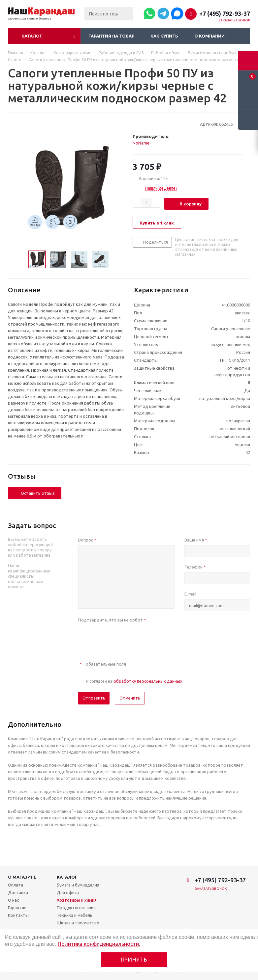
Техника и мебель (75, 915)
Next (117, 260)
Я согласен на (134, 681)
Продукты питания (76, 908)
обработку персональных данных (148, 681)
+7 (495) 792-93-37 (225, 13)
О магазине (22, 877)
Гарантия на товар (111, 36)
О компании (210, 36)
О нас (13, 900)
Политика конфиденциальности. (99, 944)
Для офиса (68, 892)
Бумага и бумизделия (78, 885)
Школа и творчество (78, 923)
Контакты (18, 915)
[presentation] (128, 638)
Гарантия (17, 908)
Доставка (18, 892)
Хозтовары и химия (77, 900)
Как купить (164, 36)
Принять (134, 959)
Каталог (32, 36)
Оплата (16, 885)
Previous (20, 260)
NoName (141, 143)
